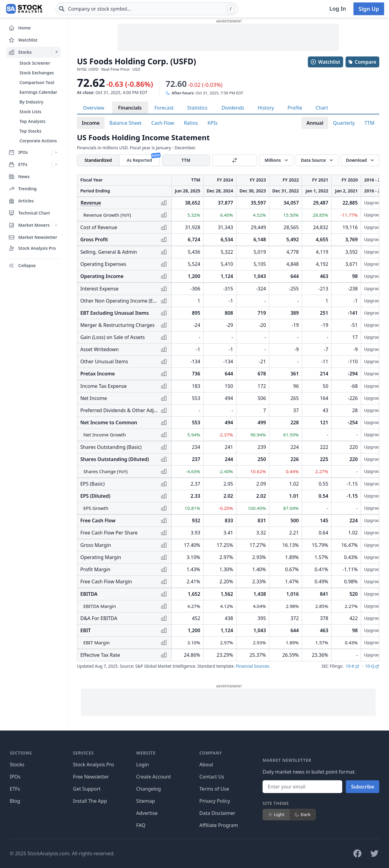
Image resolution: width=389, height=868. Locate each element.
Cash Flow (163, 123)
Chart (322, 108)
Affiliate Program (219, 825)
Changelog (148, 789)
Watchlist (325, 62)
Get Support (87, 789)
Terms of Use (214, 789)
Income (91, 123)
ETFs (15, 789)
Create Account (153, 777)
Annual (315, 123)
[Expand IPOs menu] (56, 152)
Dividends (233, 108)
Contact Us (212, 777)
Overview (94, 108)
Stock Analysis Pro (93, 765)
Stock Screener (35, 63)
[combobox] (147, 9)
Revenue (91, 203)
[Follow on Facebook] (357, 853)
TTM (369, 123)
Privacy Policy (215, 801)
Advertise (147, 813)
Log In (338, 8)
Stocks (17, 765)
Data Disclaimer (217, 813)
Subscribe (363, 787)
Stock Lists (30, 112)
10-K (352, 666)
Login (143, 765)
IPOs (15, 777)
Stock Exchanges (37, 73)
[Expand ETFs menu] (56, 164)
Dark (303, 814)
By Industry (31, 102)
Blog (15, 801)
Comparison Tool (37, 82)
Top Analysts (33, 121)
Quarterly (344, 123)
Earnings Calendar (38, 92)
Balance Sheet (126, 123)
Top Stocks (30, 131)
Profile (295, 108)
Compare (362, 62)
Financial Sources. (253, 666)
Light (276, 814)
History (266, 108)
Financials (130, 108)
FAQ (141, 825)
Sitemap (146, 801)
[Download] (360, 160)
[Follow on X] (374, 853)
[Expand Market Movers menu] (56, 225)
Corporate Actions (38, 141)
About (206, 765)
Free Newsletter (91, 777)
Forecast (164, 108)
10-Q (372, 666)
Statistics (197, 108)
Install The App (90, 801)
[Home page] (24, 9)
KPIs (213, 123)
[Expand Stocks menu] (56, 52)
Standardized (98, 160)
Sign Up (369, 9)
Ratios (191, 123)
